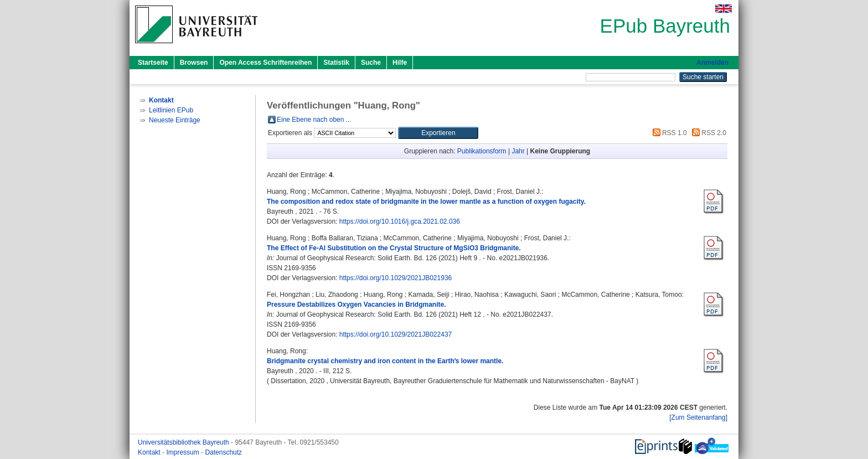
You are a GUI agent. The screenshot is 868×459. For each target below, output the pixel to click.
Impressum (184, 452)
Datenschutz (223, 452)
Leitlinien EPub (171, 110)
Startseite (153, 63)
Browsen (194, 63)
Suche (371, 63)
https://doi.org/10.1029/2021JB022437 (396, 334)
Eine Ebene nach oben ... (314, 120)
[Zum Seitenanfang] (698, 417)
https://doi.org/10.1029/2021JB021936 (396, 278)
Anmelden (712, 63)
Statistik (336, 63)
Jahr (518, 151)
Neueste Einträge (175, 120)
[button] (438, 133)
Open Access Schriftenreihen (265, 63)
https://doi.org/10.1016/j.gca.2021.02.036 (400, 221)
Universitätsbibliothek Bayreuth (184, 442)
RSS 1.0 (668, 133)
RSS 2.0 (707, 133)
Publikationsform (482, 151)
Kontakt (150, 452)
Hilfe (400, 63)
